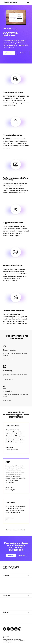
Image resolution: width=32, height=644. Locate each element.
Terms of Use (14, 641)
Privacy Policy (6, 641)
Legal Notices (21, 641)
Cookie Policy (18, 640)
